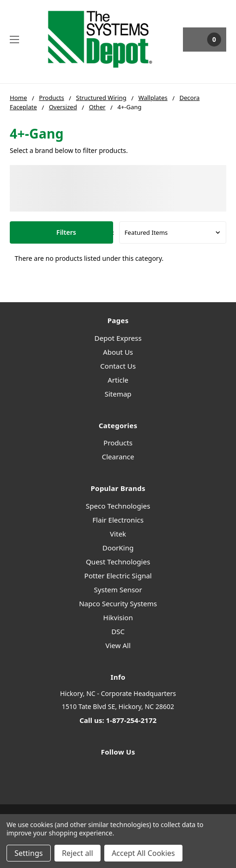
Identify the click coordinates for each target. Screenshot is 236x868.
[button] (61, 232)
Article (118, 380)
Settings (29, 853)
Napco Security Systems (118, 603)
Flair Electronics (118, 520)
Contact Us (118, 366)
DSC (118, 631)
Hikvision (118, 617)
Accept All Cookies (143, 853)
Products (118, 443)
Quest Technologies (118, 562)
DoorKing (118, 548)
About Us (118, 352)
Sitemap (118, 394)
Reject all (78, 853)
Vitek (118, 534)
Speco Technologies (118, 506)
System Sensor (118, 590)
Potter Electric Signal (118, 576)
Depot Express (118, 338)
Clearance (118, 457)
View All (118, 645)
